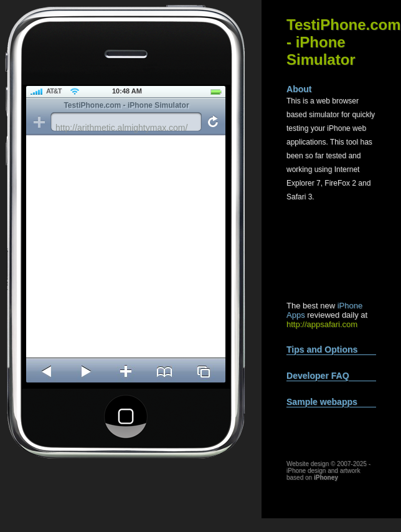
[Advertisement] (340, 252)
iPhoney (326, 477)
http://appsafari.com (322, 324)
